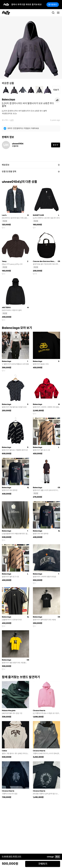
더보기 (56, 90)
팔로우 (56, 145)
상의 (12, 120)
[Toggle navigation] (58, 13)
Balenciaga (8, 99)
